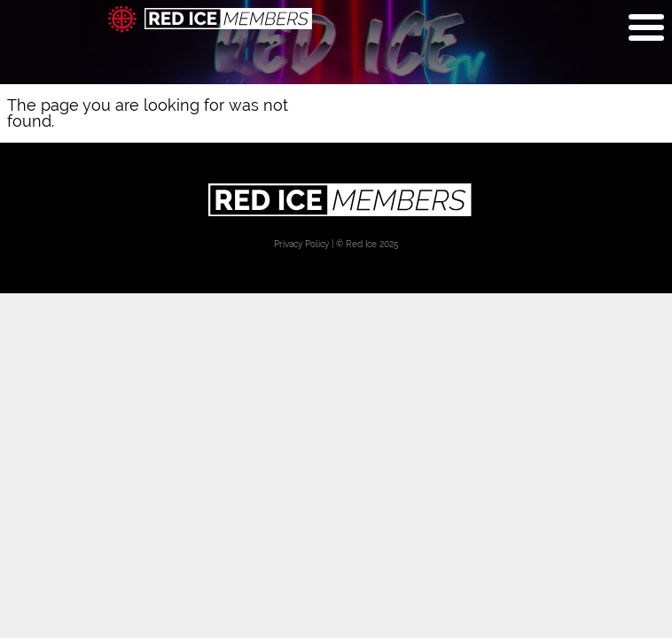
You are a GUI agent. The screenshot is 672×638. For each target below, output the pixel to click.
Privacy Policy (301, 244)
